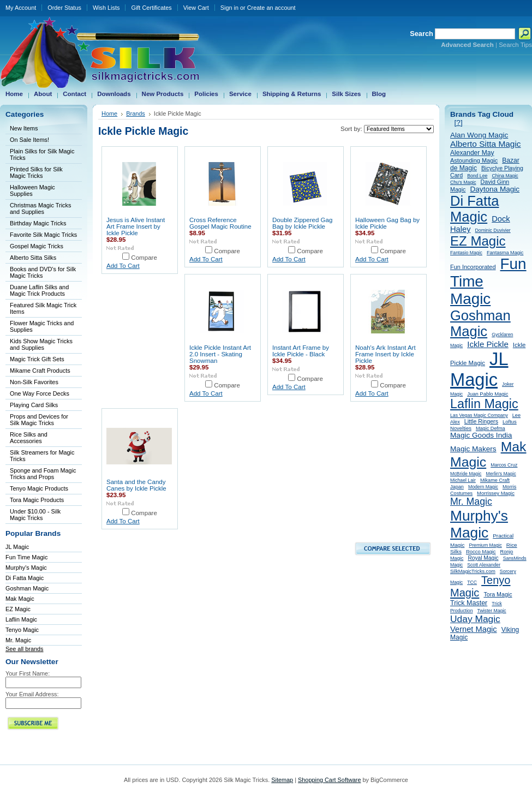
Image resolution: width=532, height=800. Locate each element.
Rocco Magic (481, 551)
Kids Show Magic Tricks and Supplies (41, 344)
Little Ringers (481, 421)
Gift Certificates (151, 8)
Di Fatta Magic (25, 578)
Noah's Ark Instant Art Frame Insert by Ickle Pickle (385, 354)
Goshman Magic (27, 588)
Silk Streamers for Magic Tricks (42, 456)
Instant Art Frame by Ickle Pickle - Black (301, 351)
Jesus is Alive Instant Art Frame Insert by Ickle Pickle (136, 226)
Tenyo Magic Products (39, 488)
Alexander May (472, 153)
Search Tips (515, 45)
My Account (21, 8)
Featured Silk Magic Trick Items (43, 308)
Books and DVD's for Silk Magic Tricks (43, 272)
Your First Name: (28, 673)
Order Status (64, 8)
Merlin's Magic (501, 474)
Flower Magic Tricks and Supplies (42, 326)
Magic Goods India (481, 435)
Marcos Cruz (504, 465)
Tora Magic (498, 594)
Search (422, 34)
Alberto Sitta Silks (33, 258)
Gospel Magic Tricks (37, 246)
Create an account (271, 8)
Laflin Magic (21, 619)
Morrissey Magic (496, 493)
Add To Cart (123, 266)
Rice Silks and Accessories (29, 438)
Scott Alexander (484, 565)
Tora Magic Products (37, 500)
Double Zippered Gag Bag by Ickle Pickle (302, 223)
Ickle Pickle (488, 344)
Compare (144, 258)
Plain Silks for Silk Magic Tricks (42, 154)
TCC (472, 582)
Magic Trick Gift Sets (37, 359)
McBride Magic (466, 474)
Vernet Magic (474, 629)
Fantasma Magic (505, 253)
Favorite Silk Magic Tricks (43, 235)
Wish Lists (106, 8)
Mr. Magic (18, 640)
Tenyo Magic (22, 630)
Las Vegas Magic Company (479, 415)
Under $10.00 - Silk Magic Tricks (35, 515)
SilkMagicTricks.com (473, 571)
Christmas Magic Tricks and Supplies (40, 208)
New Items (24, 128)
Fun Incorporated (473, 267)
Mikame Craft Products (40, 371)
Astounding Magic (474, 160)
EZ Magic (18, 609)
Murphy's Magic (26, 568)
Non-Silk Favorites (34, 382)
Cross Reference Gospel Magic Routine (220, 223)
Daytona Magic (495, 189)
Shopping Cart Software (329, 780)
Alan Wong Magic (479, 135)
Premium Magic (485, 545)
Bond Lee (477, 176)
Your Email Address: (32, 694)
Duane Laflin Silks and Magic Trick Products (39, 290)
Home (109, 114)
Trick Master (469, 603)
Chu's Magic (463, 182)
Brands (136, 114)
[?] (459, 123)
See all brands (25, 649)
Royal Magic (483, 558)
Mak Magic (20, 599)
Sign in (229, 8)
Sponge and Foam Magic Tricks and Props (43, 474)
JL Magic (17, 547)
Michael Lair (463, 480)
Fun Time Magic (26, 557)
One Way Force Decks (40, 393)
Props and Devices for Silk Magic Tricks (39, 420)
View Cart (196, 8)
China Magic (505, 176)
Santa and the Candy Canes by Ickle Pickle (136, 485)
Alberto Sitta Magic (486, 144)
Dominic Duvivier (493, 230)
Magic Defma (491, 428)
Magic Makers (473, 449)
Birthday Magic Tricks (38, 223)
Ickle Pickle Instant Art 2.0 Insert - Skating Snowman (220, 354)
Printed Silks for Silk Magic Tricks (36, 172)
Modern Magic (483, 487)
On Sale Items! (29, 140)
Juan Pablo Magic (488, 394)
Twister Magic (492, 611)
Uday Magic (475, 619)
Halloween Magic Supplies (32, 190)
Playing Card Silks (34, 405)
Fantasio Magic (466, 253)
